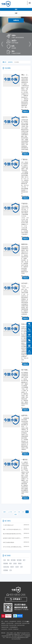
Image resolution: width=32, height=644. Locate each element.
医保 (10, 563)
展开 (28, 622)
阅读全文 (26, 111)
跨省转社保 (16, 629)
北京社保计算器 (10, 623)
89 (23, 512)
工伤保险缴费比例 (13, 627)
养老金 (20, 563)
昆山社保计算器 (13, 625)
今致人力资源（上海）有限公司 (14, 633)
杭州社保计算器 (26, 623)
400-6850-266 (17, 595)
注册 (16, 13)
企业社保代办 (4, 629)
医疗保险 (13, 560)
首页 (4, 62)
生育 (21, 567)
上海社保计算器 (18, 623)
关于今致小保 (25, 621)
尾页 (16, 514)
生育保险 (6, 570)
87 (15, 512)
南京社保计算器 (21, 625)
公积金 (15, 563)
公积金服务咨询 (13, 621)
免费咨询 (16, 20)
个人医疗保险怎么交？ (9, 525)
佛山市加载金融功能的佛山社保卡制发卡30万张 (15, 534)
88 (19, 512)
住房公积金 (6, 567)
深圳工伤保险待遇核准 (9, 542)
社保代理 (10, 629)
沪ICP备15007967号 (26, 634)
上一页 (10, 512)
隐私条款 (3, 633)
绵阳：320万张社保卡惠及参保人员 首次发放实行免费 (16, 529)
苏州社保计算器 (5, 625)
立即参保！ (16, 599)
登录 (16, 9)
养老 (8, 560)
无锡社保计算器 (5, 627)
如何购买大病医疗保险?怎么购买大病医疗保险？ (15, 538)
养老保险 (6, 563)
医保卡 (12, 567)
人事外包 (6, 621)
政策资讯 (10, 62)
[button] (19, 36)
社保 (5, 560)
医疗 (24, 560)
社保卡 (17, 567)
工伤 (10, 570)
